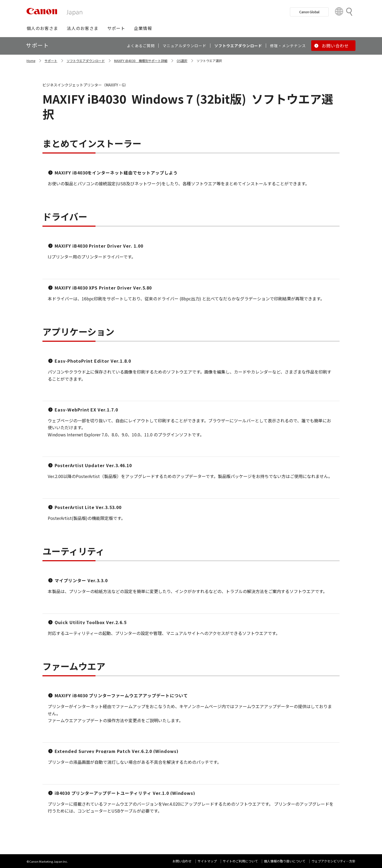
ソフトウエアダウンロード (86, 61)
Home (31, 61)
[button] (42, 28)
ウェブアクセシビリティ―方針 (333, 861)
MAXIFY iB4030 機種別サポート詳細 (141, 61)
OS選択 (182, 61)
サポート (51, 61)
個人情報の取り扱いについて (285, 861)
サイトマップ (207, 861)
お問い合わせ (182, 861)
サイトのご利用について (240, 861)
